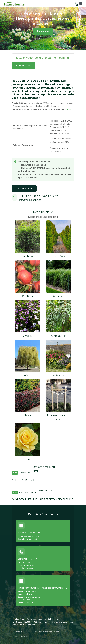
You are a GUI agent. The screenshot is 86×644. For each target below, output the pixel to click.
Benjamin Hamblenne (46, 490)
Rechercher (23, 66)
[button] (81, 3)
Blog (15, 473)
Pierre (35, 471)
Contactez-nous (24, 189)
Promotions (43, 31)
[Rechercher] (43, 58)
